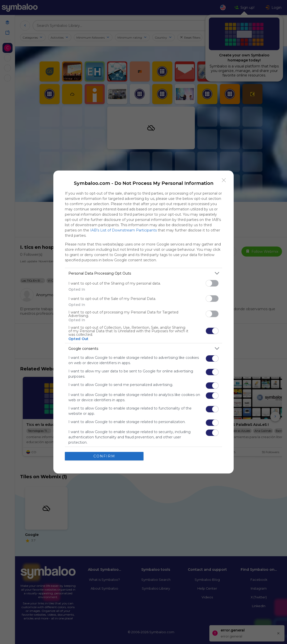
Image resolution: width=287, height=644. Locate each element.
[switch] (212, 283)
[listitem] (143, 273)
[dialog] (143, 322)
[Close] (224, 180)
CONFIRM (104, 456)
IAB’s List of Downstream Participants (123, 230)
